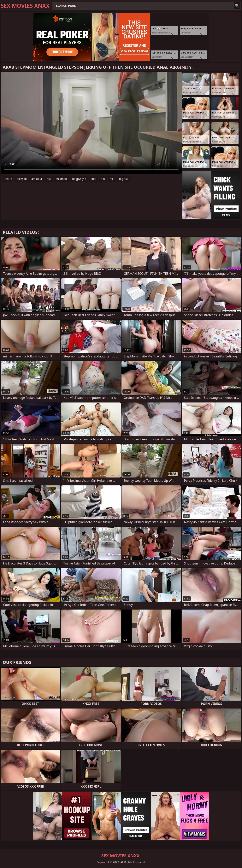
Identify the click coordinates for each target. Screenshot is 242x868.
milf (112, 179)
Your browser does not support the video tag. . (91, 123)
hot (103, 179)
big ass (124, 179)
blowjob (22, 179)
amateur (37, 179)
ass (49, 179)
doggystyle (79, 179)
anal (93, 179)
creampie (62, 179)
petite (8, 179)
